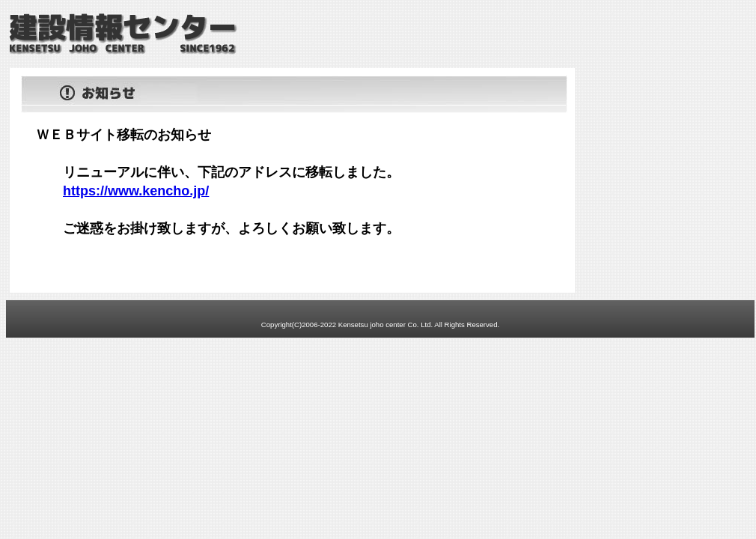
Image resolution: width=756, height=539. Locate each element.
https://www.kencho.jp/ (136, 191)
